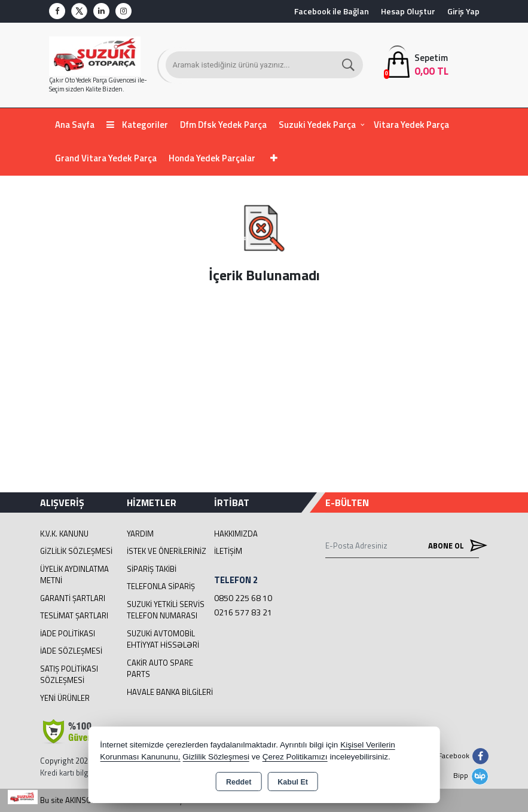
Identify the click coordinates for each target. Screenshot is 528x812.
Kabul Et (293, 782)
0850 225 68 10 (243, 598)
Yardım (140, 534)
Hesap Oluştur (408, 11)
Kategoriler (137, 125)
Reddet (239, 782)
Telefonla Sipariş (161, 586)
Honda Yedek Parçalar (212, 158)
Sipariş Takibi (152, 569)
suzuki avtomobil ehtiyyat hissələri (163, 639)
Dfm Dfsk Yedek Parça (223, 125)
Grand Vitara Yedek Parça (106, 158)
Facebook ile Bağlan (332, 11)
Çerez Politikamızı (295, 757)
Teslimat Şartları (74, 615)
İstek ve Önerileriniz (167, 551)
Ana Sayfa (75, 125)
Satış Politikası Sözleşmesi (69, 675)
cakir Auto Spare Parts (160, 669)
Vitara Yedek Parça (411, 125)
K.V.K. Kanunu (64, 534)
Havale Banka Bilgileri (170, 692)
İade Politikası (68, 633)
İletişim (228, 551)
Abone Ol (454, 546)
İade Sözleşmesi (71, 651)
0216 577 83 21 (243, 612)
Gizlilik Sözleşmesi (76, 551)
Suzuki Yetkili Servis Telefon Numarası (166, 610)
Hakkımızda (236, 534)
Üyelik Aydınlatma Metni (74, 575)
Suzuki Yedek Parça (317, 125)
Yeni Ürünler (65, 698)
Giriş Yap (463, 11)
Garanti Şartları (73, 598)
